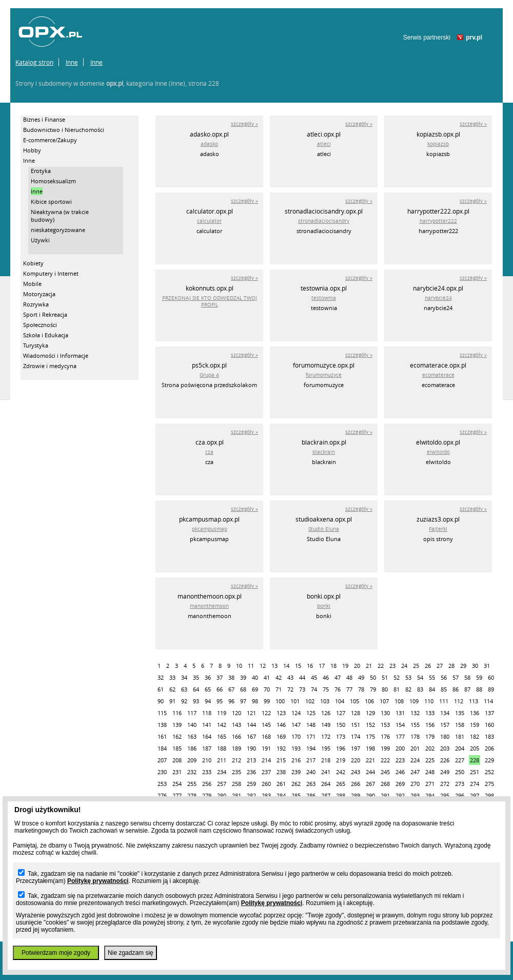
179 (430, 736)
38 (231, 677)
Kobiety (33, 263)
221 (370, 760)
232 (192, 772)
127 (341, 713)
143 (236, 725)
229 (489, 760)
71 (279, 689)
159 (475, 725)
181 (460, 736)
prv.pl (474, 37)
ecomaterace (438, 375)
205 (475, 748)
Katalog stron (34, 62)
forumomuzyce (324, 375)
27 (440, 666)
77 (349, 689)
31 (487, 666)
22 (381, 666)
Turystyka (36, 345)
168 (266, 736)
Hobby (32, 150)
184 (162, 748)
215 (281, 760)
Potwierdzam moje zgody (56, 953)
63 (184, 689)
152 (370, 725)
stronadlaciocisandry (324, 221)
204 (460, 748)
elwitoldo (438, 452)
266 (356, 784)
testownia (324, 298)
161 (162, 736)
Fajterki (438, 529)
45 (314, 677)
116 (177, 713)
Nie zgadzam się (131, 953)
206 (489, 748)
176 (385, 736)
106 (369, 701)
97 (243, 701)
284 (281, 795)
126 (326, 713)
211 (222, 760)
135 (460, 713)
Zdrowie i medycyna (50, 366)
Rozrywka (36, 304)
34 (184, 677)
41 (267, 677)
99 (267, 701)
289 (356, 795)
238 (281, 772)
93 (196, 701)
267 (370, 784)
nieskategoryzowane (58, 230)
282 (251, 795)
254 (177, 784)
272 (445, 784)
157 (445, 725)
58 (467, 677)
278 (192, 795)
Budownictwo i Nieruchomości (64, 130)
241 (326, 772)
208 (177, 760)
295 (445, 795)
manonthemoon (209, 606)
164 (207, 736)
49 (361, 677)
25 (416, 666)
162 (177, 736)
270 (415, 784)
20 (357, 666)
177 (400, 736)
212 (236, 760)
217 (311, 760)
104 (340, 701)
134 (445, 713)
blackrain (324, 452)
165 (222, 736)
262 (296, 784)
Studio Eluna (324, 529)
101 (295, 701)
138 (162, 725)
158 (460, 725)
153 (385, 725)
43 (290, 677)
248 (430, 772)
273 (460, 784)
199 (385, 748)
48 (349, 677)
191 (266, 748)
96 (231, 701)
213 (251, 760)
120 (236, 713)
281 (236, 795)
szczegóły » (244, 124)
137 (489, 713)
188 (222, 748)
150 (341, 725)
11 (251, 666)
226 (445, 760)
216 (296, 760)
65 (208, 689)
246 (400, 772)
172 (326, 736)
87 (467, 689)
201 (415, 748)
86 (456, 689)
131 (400, 713)
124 (296, 713)
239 (296, 772)
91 (172, 701)
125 (311, 713)
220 (356, 760)
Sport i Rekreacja (45, 314)
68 (243, 689)
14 (286, 666)
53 (408, 677)
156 (430, 725)
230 (162, 772)
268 (385, 784)
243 (356, 772)
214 (266, 760)
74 (314, 689)
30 (475, 666)
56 (444, 677)
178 (415, 736)
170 (296, 736)
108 (399, 701)
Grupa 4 (209, 375)
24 (404, 666)
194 (311, 748)
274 (475, 784)
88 (479, 689)
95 (220, 701)
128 (356, 713)
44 (302, 677)
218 (326, 760)
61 (161, 689)
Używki (40, 240)
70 (267, 689)
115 (162, 713)
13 (274, 666)
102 (310, 701)
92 (184, 701)
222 (385, 760)
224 (415, 760)
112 (459, 701)
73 (302, 689)
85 (444, 689)
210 (207, 760)
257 (222, 784)
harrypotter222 (438, 221)
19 (345, 666)
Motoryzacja (39, 294)
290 (370, 795)
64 (196, 689)
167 (251, 736)
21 (369, 666)
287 (326, 795)
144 (251, 725)
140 (192, 725)
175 (370, 736)
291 (385, 795)
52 (397, 677)
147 (296, 725)
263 (311, 784)
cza (209, 452)
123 (281, 713)
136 (475, 713)
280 (222, 795)
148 (311, 725)
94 (208, 701)
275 (489, 784)
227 (460, 760)
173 (341, 736)
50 (373, 677)
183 (489, 736)
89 (491, 689)
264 (326, 784)
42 (279, 677)
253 (162, 784)
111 (444, 701)
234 (222, 772)
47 (338, 677)
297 (475, 795)
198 (370, 748)
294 (430, 795)
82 (408, 689)
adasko (209, 144)
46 (326, 677)
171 (311, 736)
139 (177, 725)
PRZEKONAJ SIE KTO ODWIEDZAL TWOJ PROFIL (210, 301)
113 (473, 701)
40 (255, 677)
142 (222, 725)
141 (207, 725)
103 (325, 701)
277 (177, 795)
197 (356, 748)
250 (460, 772)
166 (236, 736)
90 (161, 701)
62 (172, 689)
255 (192, 784)
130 (385, 713)
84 (432, 689)
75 (326, 689)
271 (430, 784)
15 (298, 666)
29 (463, 666)
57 (456, 677)
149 (326, 725)
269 (400, 784)
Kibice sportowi (51, 201)
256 (207, 784)
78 (361, 689)
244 (370, 772)
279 (207, 795)
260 (266, 784)
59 (479, 677)
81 (397, 689)
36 (208, 677)
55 (432, 677)
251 (475, 772)
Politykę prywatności (98, 881)
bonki (324, 606)
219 (341, 760)
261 (281, 784)
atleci (324, 144)
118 (207, 713)
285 (296, 795)
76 (338, 689)
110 (429, 701)
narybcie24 (438, 298)
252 (489, 772)
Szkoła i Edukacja (46, 335)
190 (251, 748)
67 (231, 689)
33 (172, 677)
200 (400, 748)
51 (385, 677)
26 (428, 666)
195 (326, 748)
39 (243, 677)
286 (311, 795)
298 (489, 795)
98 (255, 701)
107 (384, 701)
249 (445, 772)
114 (488, 701)
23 (392, 666)
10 (239, 666)
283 (266, 795)
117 (192, 713)
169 (281, 736)
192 (281, 748)
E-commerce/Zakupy (50, 140)
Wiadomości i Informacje (56, 356)
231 (177, 772)
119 (222, 713)
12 (263, 666)
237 (266, 772)
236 (251, 772)
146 (281, 725)
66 (220, 689)
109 (414, 701)
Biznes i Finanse (44, 119)
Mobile (32, 284)
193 (296, 748)
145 (266, 725)
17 (322, 666)
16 (310, 666)
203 (445, 748)
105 (354, 701)
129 (370, 713)
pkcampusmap (210, 529)
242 (341, 772)
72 (290, 689)
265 (341, 784)
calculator (209, 221)
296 (460, 795)
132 (415, 713)
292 (400, 795)
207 (162, 760)
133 (430, 713)
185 (177, 748)
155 (415, 725)
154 (400, 725)
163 (192, 736)
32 (161, 677)
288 (341, 795)
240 (311, 772)
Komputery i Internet (51, 273)
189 (236, 748)
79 (373, 689)
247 (415, 772)
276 (162, 795)
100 (280, 701)
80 (385, 689)
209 (192, 760)
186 (192, 748)
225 (430, 760)
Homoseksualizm (53, 181)
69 (255, 689)
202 (430, 748)
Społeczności (40, 325)
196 (341, 748)
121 (251, 713)
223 (400, 760)
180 (445, 736)
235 (236, 772)
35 (196, 677)
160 (489, 725)
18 (333, 666)
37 (220, 677)
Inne (72, 62)
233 (207, 772)
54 (420, 677)
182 (475, 736)
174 (356, 736)
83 (420, 689)
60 (491, 677)
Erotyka (41, 171)
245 (385, 772)
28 (451, 666)
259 (251, 784)
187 (207, 748)
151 (356, 725)
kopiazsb (438, 144)
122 (266, 713)
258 (236, 784)
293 (415, 795)
